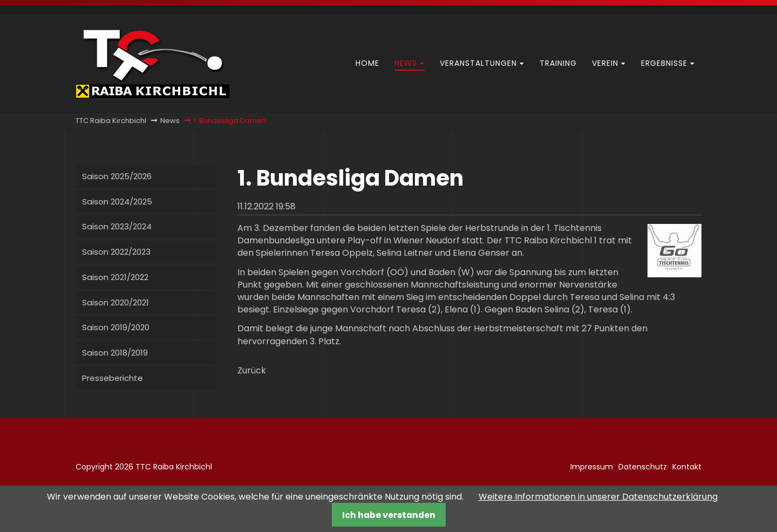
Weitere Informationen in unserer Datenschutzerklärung (598, 497)
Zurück (252, 370)
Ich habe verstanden (389, 515)
